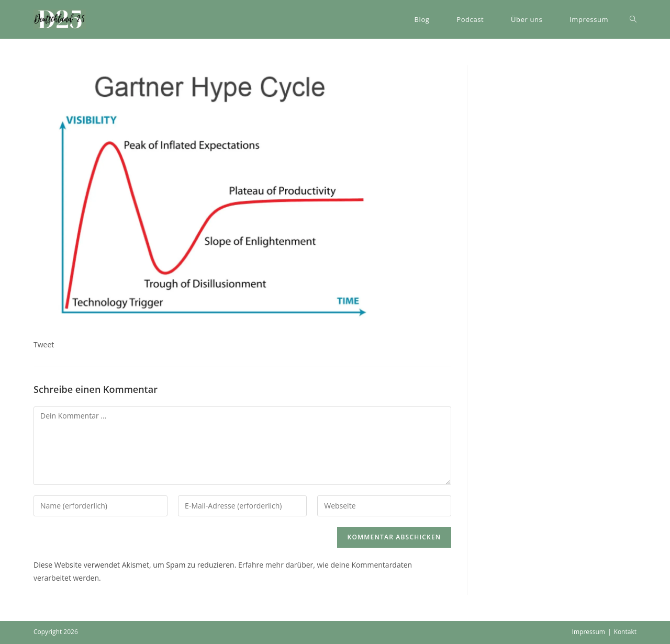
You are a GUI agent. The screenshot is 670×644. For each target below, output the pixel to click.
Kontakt (625, 632)
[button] (60, 19)
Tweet (44, 344)
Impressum (589, 632)
